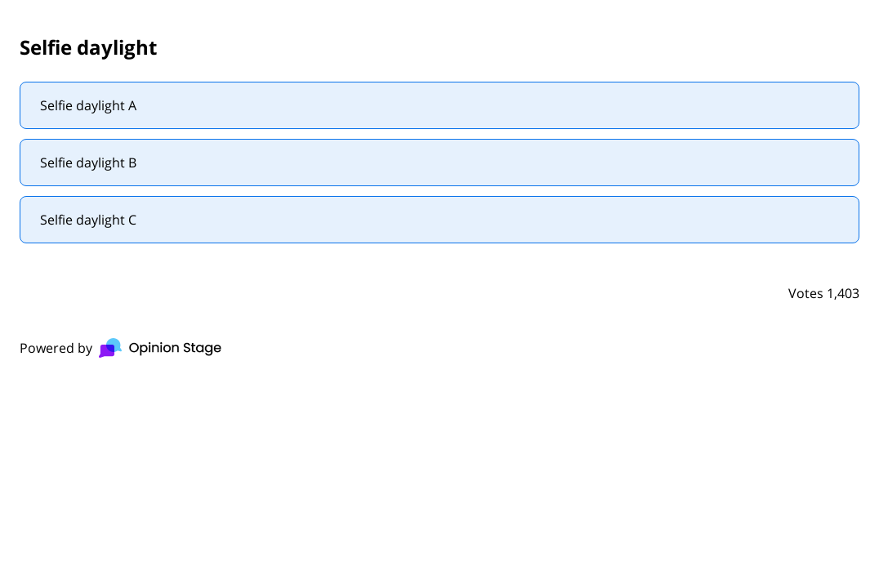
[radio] (439, 105)
